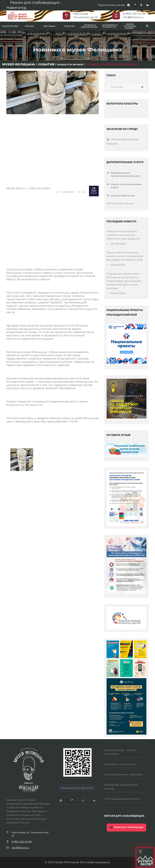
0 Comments (67, 192)
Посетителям (10, 26)
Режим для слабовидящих (126, 827)
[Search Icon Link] (147, 26)
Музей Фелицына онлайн (130, 26)
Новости (70, 26)
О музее (30, 26)
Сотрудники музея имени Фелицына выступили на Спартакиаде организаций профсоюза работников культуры (124, 281)
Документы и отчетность (110, 26)
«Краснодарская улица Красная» (123, 141)
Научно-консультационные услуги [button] (124, 186)
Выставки (50, 26)
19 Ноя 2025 (116, 265)
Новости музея (39, 188)
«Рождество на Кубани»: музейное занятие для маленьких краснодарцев (123, 235)
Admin (21, 188)
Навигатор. (17, 8)
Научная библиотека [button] (121, 196)
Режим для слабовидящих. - (35, 2)
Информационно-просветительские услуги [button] (124, 174)
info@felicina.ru (133, 17)
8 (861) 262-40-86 (134, 14)
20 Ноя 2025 (116, 244)
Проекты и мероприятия (90, 26)
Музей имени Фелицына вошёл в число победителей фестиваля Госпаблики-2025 (125, 256)
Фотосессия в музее (120, 203)
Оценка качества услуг (77, 788)
